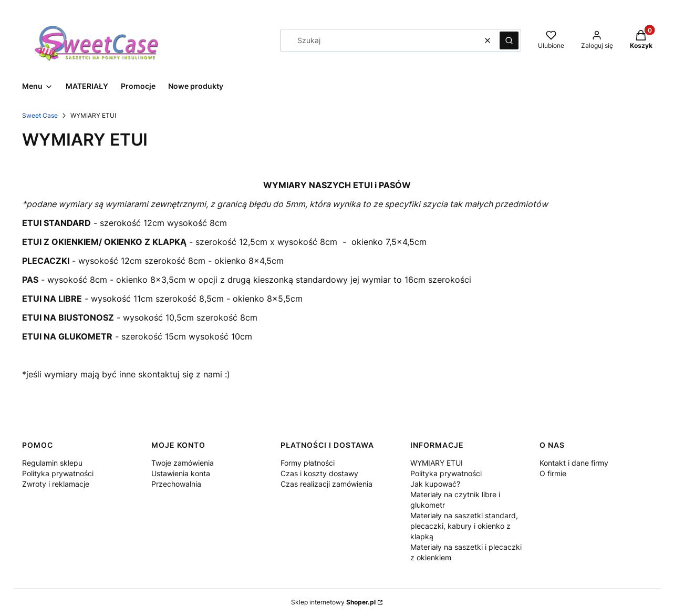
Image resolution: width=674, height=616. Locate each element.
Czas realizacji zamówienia (326, 484)
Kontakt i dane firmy (574, 463)
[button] (509, 40)
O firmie (553, 473)
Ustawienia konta (181, 473)
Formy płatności (308, 463)
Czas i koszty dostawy (319, 473)
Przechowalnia (176, 484)
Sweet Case (40, 115)
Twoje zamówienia (183, 463)
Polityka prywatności (58, 473)
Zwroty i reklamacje (56, 484)
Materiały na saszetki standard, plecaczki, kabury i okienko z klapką (464, 526)
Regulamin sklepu (52, 463)
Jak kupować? (435, 484)
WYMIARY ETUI (437, 463)
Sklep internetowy (333, 602)
